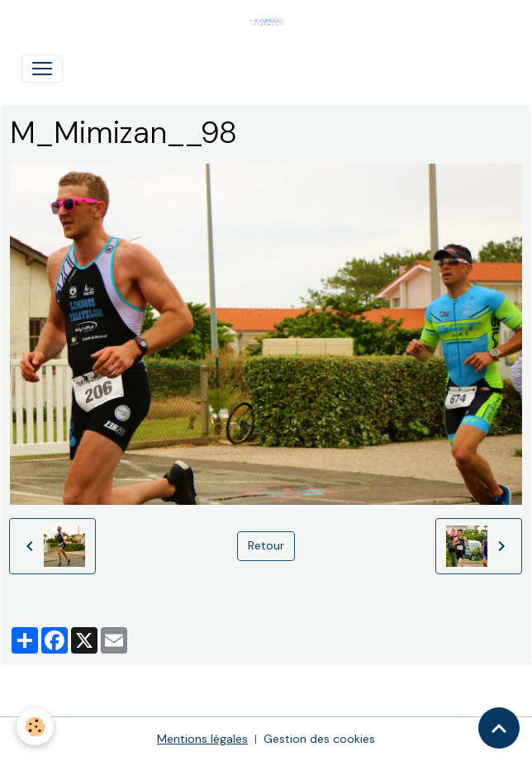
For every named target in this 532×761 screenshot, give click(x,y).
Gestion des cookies (319, 739)
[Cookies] (35, 727)
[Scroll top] (499, 728)
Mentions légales (202, 739)
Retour (266, 545)
